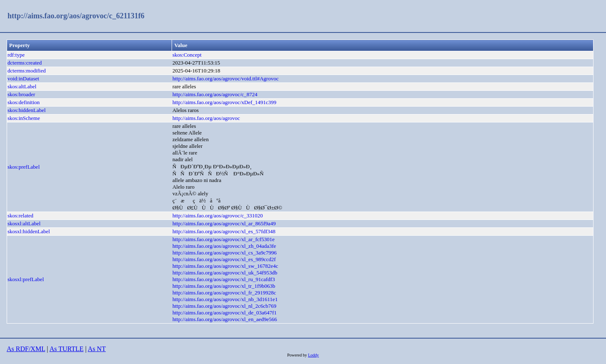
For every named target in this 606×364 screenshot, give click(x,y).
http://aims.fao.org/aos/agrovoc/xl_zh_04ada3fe (224, 246)
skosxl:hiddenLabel (29, 231)
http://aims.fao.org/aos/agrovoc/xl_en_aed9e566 (225, 319)
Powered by (297, 355)
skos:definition (24, 102)
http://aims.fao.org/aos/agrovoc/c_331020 (218, 216)
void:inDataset (23, 79)
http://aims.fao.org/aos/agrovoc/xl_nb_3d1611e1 (225, 299)
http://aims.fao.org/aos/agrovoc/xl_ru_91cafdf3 (224, 279)
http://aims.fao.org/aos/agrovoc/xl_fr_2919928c (224, 293)
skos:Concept (187, 55)
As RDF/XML (26, 349)
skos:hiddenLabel (27, 110)
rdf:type (16, 55)
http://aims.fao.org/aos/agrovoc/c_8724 (215, 94)
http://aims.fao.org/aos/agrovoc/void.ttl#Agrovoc (226, 79)
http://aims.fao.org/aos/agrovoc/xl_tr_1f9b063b (224, 286)
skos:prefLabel (24, 167)
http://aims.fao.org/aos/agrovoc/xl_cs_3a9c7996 (224, 253)
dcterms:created (25, 63)
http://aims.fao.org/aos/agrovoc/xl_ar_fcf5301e (223, 239)
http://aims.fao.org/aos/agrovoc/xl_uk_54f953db (225, 273)
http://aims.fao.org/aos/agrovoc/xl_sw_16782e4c (225, 266)
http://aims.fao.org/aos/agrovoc (206, 118)
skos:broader (21, 94)
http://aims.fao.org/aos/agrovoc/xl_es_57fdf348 (224, 231)
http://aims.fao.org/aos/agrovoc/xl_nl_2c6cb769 (224, 306)
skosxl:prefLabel (26, 279)
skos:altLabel (22, 86)
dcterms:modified (27, 71)
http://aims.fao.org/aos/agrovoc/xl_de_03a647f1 (224, 313)
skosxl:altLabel (24, 223)
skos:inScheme (24, 118)
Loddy (313, 355)
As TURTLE (67, 349)
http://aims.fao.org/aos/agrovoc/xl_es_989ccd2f (224, 259)
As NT (97, 349)
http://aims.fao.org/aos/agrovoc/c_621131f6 (76, 16)
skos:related (20, 216)
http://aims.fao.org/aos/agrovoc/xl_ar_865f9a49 (224, 223)
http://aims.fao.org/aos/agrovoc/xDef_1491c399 (224, 102)
